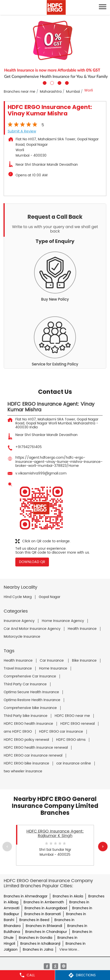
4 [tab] (66, 82)
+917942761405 (29, 447)
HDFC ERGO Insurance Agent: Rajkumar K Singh (55, 834)
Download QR (32, 562)
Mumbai (73, 92)
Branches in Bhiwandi (44, 926)
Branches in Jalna (38, 950)
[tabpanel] (55, 50)
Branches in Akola (68, 896)
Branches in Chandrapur (46, 932)
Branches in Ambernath (44, 902)
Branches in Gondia (35, 938)
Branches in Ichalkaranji (40, 944)
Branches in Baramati (43, 914)
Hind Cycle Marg (18, 597)
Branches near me (20, 92)
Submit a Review (22, 131)
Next (103, 846)
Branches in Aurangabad (46, 908)
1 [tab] (44, 82)
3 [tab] (59, 82)
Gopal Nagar (50, 597)
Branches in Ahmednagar (26, 896)
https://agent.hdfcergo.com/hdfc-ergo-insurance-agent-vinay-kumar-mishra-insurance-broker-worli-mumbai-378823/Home (59, 462)
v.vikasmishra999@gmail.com (41, 473)
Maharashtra (51, 92)
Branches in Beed (34, 920)
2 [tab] (51, 82)
